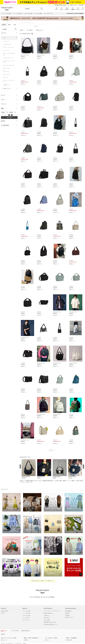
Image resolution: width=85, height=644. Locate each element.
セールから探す (26, 614)
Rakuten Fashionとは (48, 610)
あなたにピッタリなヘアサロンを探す (9, 634)
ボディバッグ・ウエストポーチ (9, 54)
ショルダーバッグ (7, 44)
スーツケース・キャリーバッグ (9, 81)
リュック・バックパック (8, 47)
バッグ (4, 38)
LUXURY (3, 609)
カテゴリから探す (26, 612)
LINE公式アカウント (70, 614)
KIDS (15, 25)
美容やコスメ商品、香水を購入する (31, 634)
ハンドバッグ (6, 50)
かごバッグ (5, 77)
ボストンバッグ (6, 68)
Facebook (67, 610)
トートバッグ (6, 41)
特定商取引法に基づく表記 (50, 619)
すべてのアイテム (26, 617)
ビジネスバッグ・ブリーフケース (9, 62)
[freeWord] (9, 29)
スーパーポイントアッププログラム (52, 608)
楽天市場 (81, 5)
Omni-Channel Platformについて (51, 621)
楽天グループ (73, 5)
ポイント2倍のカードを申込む (51, 634)
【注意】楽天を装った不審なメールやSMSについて (43, 577)
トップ (21, 23)
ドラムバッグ (6, 71)
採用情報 (24, 640)
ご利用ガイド (47, 612)
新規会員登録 (68, 608)
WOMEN (4, 25)
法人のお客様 (47, 617)
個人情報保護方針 (10, 640)
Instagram (67, 612)
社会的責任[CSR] (18, 640)
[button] (29, 466)
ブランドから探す (26, 608)
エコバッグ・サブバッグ (8, 65)
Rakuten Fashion (5, 607)
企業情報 (3, 640)
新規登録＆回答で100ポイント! (62, 5)
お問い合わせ (47, 614)
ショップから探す (26, 610)
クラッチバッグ (6, 74)
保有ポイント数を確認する (72, 634)
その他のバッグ (6, 85)
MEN (9, 25)
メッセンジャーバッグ (8, 58)
